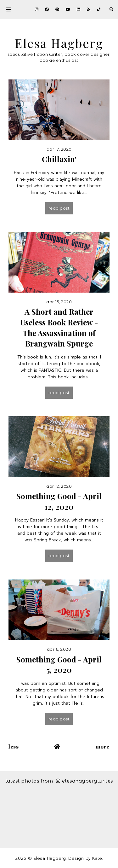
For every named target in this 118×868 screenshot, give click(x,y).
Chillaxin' (59, 159)
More (103, 746)
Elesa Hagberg (59, 43)
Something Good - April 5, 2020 (59, 665)
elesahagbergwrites (84, 781)
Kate (97, 858)
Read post (59, 208)
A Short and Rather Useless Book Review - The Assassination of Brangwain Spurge (59, 327)
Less (14, 746)
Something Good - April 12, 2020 (59, 501)
